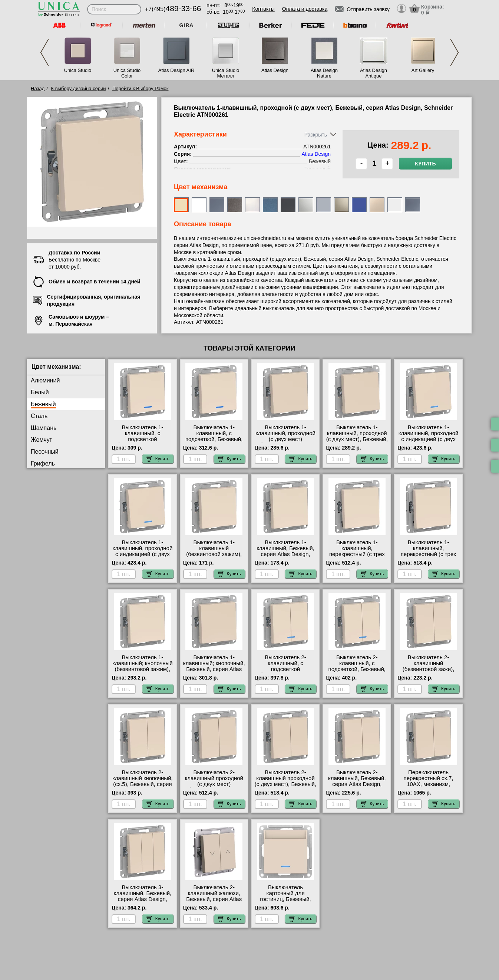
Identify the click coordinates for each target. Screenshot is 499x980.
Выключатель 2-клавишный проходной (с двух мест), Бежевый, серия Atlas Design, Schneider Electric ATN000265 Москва (285, 787)
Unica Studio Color (127, 73)
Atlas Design (275, 70)
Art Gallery (423, 70)
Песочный (45, 452)
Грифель (43, 463)
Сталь (39, 416)
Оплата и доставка (305, 9)
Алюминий (45, 380)
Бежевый (43, 404)
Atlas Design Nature (324, 73)
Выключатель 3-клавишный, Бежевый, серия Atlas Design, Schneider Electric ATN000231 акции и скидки (143, 902)
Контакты (263, 9)
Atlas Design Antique (374, 73)
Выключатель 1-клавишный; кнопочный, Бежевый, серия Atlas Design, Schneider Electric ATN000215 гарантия (214, 672)
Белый (40, 392)
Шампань (44, 428)
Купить (425, 164)
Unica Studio (78, 70)
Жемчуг (41, 440)
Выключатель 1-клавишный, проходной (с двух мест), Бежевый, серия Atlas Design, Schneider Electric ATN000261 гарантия (357, 442)
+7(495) (173, 9)
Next (455, 52)
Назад (38, 88)
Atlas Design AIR (176, 70)
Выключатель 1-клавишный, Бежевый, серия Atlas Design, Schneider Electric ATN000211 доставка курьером (285, 557)
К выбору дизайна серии (79, 88)
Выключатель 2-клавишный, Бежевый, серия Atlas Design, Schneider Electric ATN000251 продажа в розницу (357, 787)
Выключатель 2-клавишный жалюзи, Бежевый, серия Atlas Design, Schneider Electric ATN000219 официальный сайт (214, 902)
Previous (44, 52)
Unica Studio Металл (226, 73)
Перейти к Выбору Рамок (141, 88)
